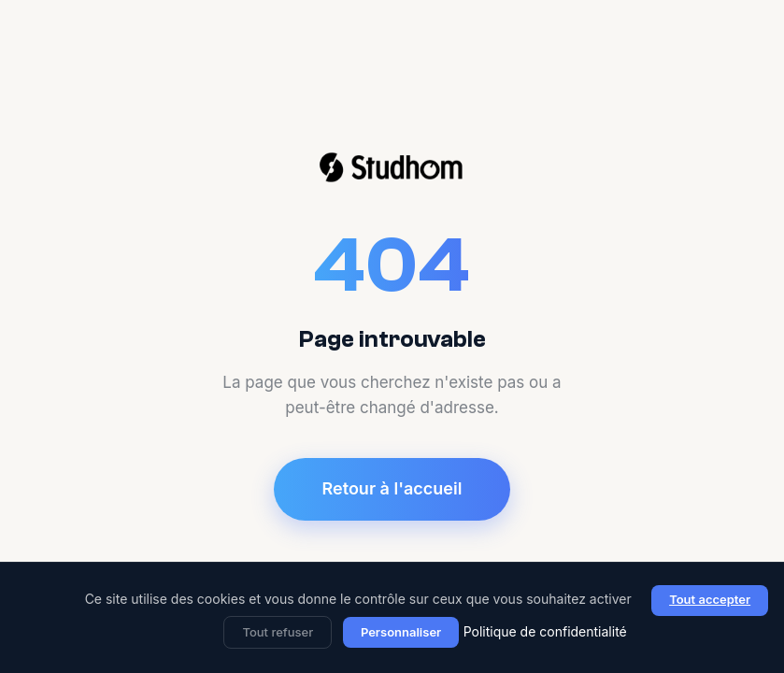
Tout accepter (710, 599)
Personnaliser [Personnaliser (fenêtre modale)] (401, 632)
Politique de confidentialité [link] (545, 631)
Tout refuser (278, 632)
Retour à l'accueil (392, 488)
